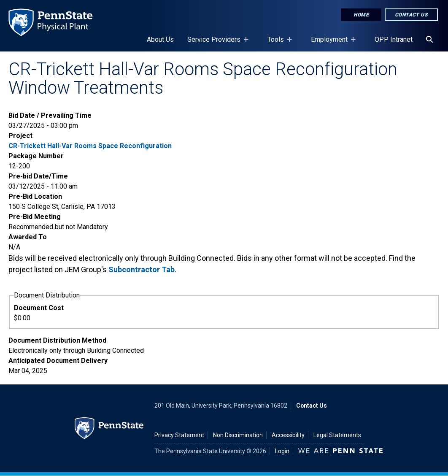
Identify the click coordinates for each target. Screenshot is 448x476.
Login (282, 451)
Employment (331, 43)
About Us (160, 39)
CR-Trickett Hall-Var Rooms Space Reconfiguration (90, 146)
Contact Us (411, 15)
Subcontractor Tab (142, 269)
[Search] (429, 40)
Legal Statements (337, 435)
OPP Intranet (394, 39)
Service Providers (216, 43)
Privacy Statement (179, 435)
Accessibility (288, 435)
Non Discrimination (238, 435)
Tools (277, 43)
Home (361, 15)
